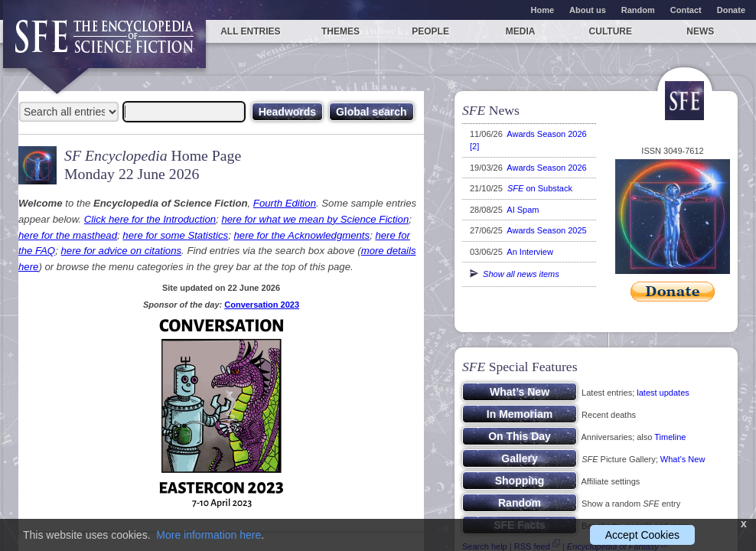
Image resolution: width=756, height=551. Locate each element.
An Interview (530, 252)
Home (543, 10)
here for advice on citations (121, 251)
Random (638, 10)
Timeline (670, 437)
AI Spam (523, 210)
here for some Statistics (175, 235)
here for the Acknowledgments (301, 235)
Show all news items (515, 274)
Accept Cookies (642, 535)
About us (588, 10)
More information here (209, 535)
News (700, 31)
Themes (341, 31)
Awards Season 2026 (546, 168)
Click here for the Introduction (150, 219)
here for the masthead (68, 235)
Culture (611, 31)
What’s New (683, 459)
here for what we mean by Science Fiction (315, 219)
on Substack (540, 188)
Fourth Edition (285, 203)
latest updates (663, 393)
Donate (731, 10)
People (430, 31)
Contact (686, 10)
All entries (250, 31)
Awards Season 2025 (546, 230)
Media (521, 31)
